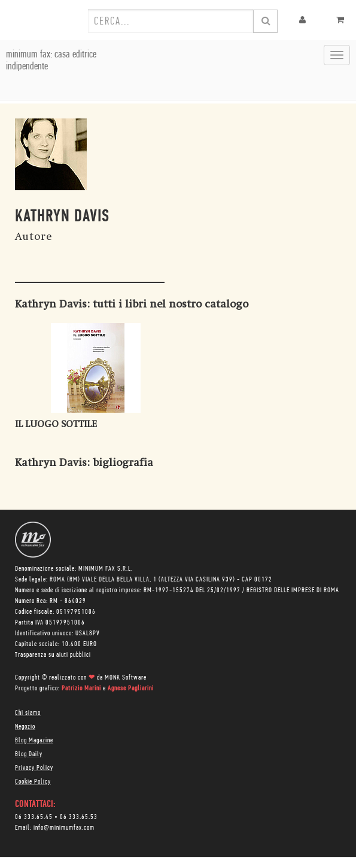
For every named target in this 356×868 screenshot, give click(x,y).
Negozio (25, 727)
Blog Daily (29, 754)
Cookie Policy (33, 782)
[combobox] (171, 21)
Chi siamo (28, 713)
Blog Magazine (34, 741)
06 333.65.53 (79, 817)
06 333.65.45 (34, 817)
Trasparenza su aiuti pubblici (53, 655)
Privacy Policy (34, 768)
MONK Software (126, 678)
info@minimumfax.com (64, 828)
